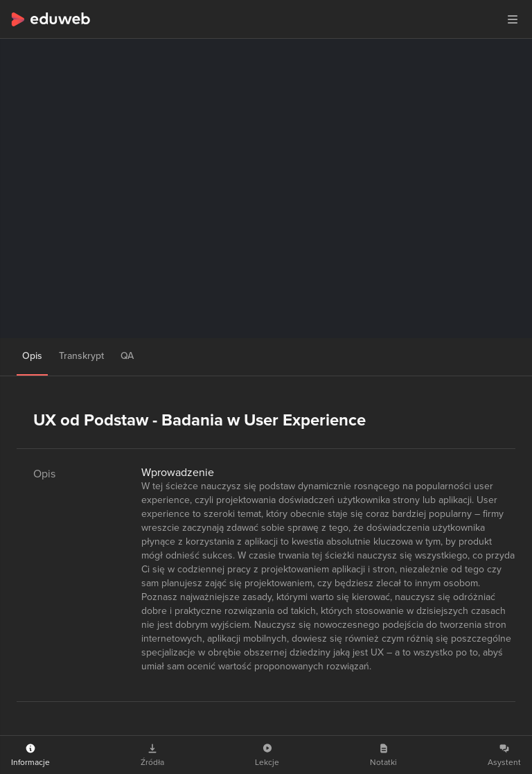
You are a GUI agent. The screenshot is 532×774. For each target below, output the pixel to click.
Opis (32, 356)
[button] (513, 19)
